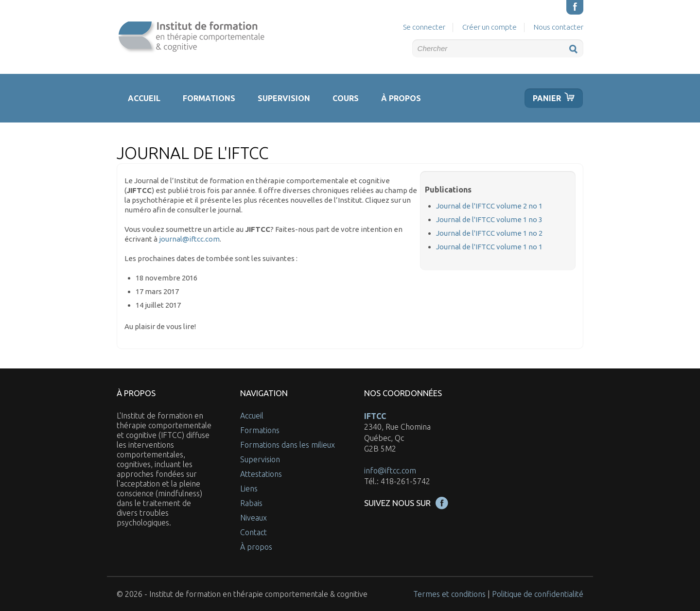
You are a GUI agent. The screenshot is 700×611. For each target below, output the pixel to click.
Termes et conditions (449, 594)
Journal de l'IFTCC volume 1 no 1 (489, 247)
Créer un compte (490, 27)
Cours (346, 98)
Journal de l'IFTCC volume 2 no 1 (489, 206)
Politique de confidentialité (538, 594)
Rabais (251, 503)
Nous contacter (559, 27)
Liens (249, 489)
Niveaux (254, 518)
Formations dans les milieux (288, 445)
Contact (254, 532)
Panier (547, 98)
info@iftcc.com (390, 471)
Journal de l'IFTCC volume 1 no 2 (489, 233)
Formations (209, 98)
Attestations (261, 474)
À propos (401, 98)
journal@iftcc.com (189, 239)
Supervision (284, 98)
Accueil (144, 98)
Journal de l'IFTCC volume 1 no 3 (489, 219)
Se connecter (424, 27)
